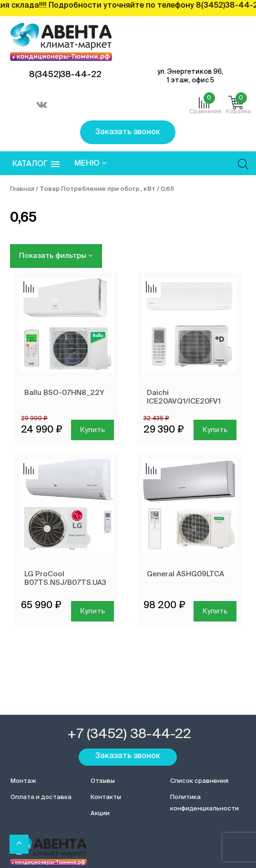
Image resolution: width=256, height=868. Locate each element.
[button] (36, 164)
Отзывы (103, 781)
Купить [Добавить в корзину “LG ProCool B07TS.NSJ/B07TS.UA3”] (92, 611)
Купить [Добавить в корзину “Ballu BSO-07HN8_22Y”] (92, 430)
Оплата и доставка (41, 797)
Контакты (106, 797)
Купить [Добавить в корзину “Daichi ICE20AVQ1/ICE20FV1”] (215, 430)
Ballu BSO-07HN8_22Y (64, 393)
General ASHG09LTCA (185, 574)
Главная (22, 189)
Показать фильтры (56, 256)
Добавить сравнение (29, 288)
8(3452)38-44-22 (65, 75)
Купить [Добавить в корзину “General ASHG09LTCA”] (215, 611)
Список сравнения (199, 781)
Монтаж (23, 781)
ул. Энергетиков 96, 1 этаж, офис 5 (190, 76)
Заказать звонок (128, 132)
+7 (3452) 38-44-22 (129, 734)
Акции (100, 814)
